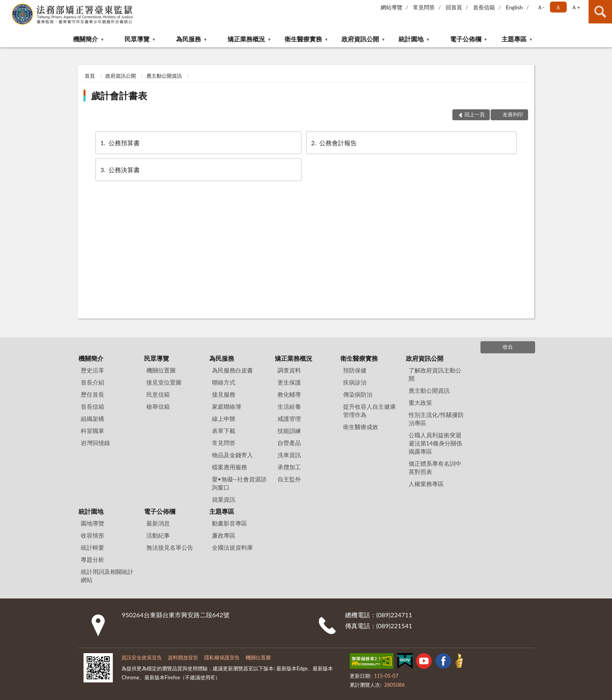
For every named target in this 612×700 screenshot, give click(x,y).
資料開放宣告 (183, 657)
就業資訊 (224, 499)
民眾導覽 (137, 39)
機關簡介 (85, 39)
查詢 (600, 12)
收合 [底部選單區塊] (508, 347)
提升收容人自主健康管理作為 (369, 411)
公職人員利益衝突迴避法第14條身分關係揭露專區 (435, 443)
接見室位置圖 (164, 382)
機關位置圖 (161, 370)
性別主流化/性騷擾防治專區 (436, 419)
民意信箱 (158, 394)
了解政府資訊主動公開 (435, 374)
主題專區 (514, 39)
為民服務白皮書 (232, 370)
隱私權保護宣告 (222, 657)
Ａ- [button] (541, 7)
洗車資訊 (289, 455)
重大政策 (420, 403)
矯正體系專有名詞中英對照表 (435, 468)
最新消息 (158, 523)
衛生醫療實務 (303, 39)
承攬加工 (289, 467)
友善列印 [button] (513, 114)
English (514, 7)
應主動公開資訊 (164, 76)
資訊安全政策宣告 (142, 657)
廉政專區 (224, 535)
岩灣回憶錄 (95, 443)
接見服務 (224, 394)
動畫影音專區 (229, 523)
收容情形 (93, 535)
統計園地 (411, 39)
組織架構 (93, 419)
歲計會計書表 (119, 95)
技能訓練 (289, 431)
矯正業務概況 (246, 39)
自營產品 (289, 443)
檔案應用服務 (229, 467)
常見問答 (424, 7)
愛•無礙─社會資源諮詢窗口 (239, 483)
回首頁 (454, 7)
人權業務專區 (426, 484)
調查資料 (289, 370)
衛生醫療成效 (361, 427)
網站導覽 (391, 7)
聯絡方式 (224, 382)
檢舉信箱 (158, 406)
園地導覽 (93, 523)
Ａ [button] (558, 7)
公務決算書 (119, 170)
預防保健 (355, 370)
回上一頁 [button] (475, 114)
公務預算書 (119, 143)
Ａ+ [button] (576, 7)
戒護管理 (289, 419)
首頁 (90, 76)
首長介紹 (93, 382)
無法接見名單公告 (170, 547)
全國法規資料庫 (232, 547)
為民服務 (189, 39)
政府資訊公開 (360, 39)
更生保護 (289, 382)
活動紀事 (158, 535)
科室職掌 (93, 431)
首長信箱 (484, 7)
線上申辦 (224, 419)
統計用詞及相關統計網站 (107, 576)
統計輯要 (93, 547)
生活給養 (289, 406)
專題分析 (93, 559)
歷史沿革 (93, 370)
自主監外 (289, 479)
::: (6, 6)
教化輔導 (289, 394)
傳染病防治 (358, 394)
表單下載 (224, 431)
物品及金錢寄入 (232, 455)
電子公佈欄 (466, 39)
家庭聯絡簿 (227, 406)
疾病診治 (355, 382)
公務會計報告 (333, 143)
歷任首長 (93, 394)
